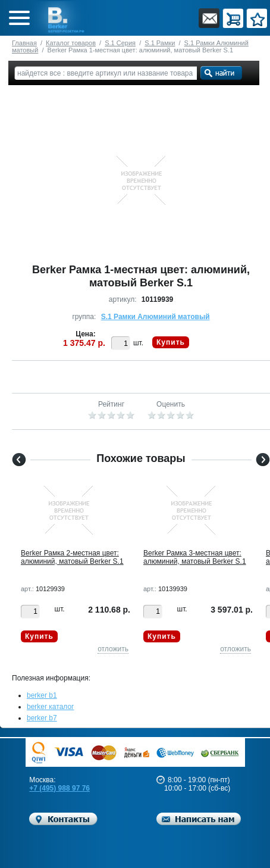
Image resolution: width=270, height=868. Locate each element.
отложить (113, 649)
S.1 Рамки (160, 43)
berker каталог (51, 707)
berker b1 (42, 695)
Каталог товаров (71, 43)
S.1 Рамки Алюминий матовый (156, 317)
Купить (171, 342)
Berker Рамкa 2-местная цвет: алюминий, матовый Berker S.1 (72, 557)
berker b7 (42, 718)
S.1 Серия (120, 43)
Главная (24, 43)
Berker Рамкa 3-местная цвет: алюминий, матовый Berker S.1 (195, 557)
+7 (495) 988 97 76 (59, 788)
